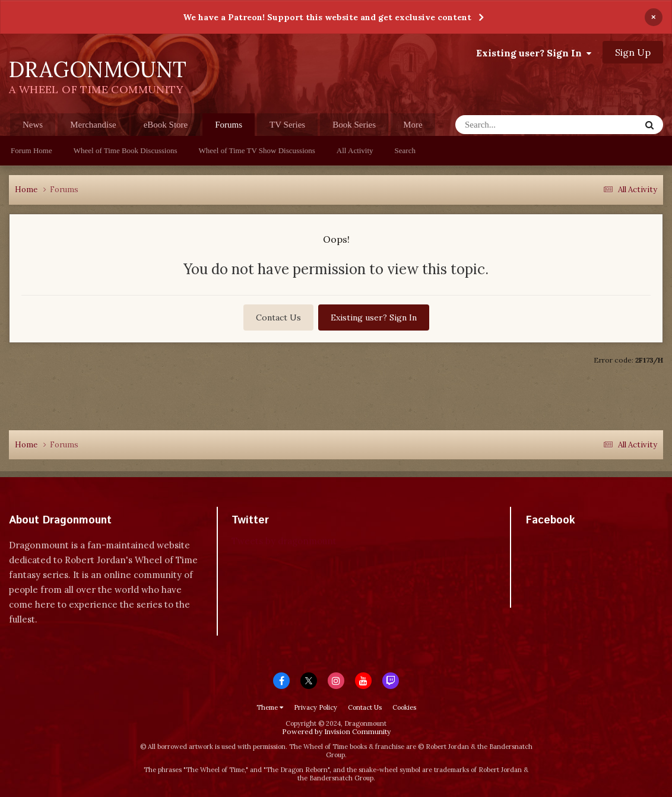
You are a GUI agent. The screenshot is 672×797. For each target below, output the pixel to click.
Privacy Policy (316, 707)
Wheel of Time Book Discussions (126, 150)
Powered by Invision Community (336, 731)
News (33, 125)
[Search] (524, 125)
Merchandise (93, 125)
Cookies (404, 707)
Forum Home (31, 150)
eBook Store (166, 125)
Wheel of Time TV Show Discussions (257, 150)
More (413, 125)
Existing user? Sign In (534, 53)
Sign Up (633, 52)
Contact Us (278, 317)
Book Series (354, 125)
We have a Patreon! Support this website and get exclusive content (327, 17)
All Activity (355, 150)
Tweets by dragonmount (284, 541)
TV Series (287, 125)
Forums (229, 128)
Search (405, 150)
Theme (270, 707)
